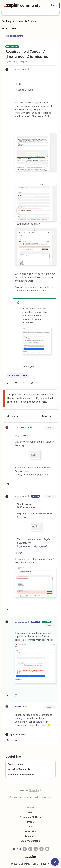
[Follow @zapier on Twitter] (42, 849)
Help (31, 812)
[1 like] (16, 735)
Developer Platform (31, 817)
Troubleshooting (15, 36)
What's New (10, 28)
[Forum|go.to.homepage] (23, 5)
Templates (31, 836)
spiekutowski (21, 69)
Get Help (8, 21)
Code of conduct (17, 764)
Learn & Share (28, 21)
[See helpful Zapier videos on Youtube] (47, 849)
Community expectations (21, 774)
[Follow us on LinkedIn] (30, 849)
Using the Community (19, 769)
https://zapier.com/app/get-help (31, 475)
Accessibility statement (41, 797)
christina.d (19, 707)
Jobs (31, 827)
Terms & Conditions (19, 797)
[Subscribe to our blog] (36, 849)
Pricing (31, 808)
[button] (54, 5)
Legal (36, 864)
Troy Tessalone (22, 427)
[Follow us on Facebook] (25, 849)
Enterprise (31, 831)
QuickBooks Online (17, 375)
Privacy (45, 864)
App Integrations (31, 841)
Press (31, 822)
